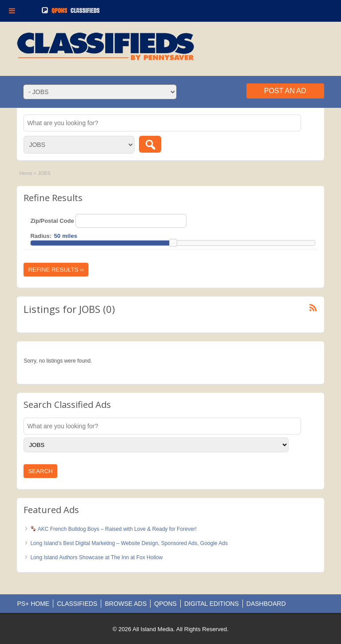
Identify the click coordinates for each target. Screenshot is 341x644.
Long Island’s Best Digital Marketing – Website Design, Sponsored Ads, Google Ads (129, 543)
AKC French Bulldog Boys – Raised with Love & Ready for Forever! (114, 529)
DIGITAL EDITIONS (212, 604)
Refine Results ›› (56, 270)
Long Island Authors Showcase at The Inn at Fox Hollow (96, 557)
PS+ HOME (33, 604)
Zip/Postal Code (52, 221)
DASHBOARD (266, 604)
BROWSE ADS (126, 604)
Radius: (41, 236)
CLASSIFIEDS (77, 604)
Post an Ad (285, 91)
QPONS (165, 604)
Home (26, 173)
